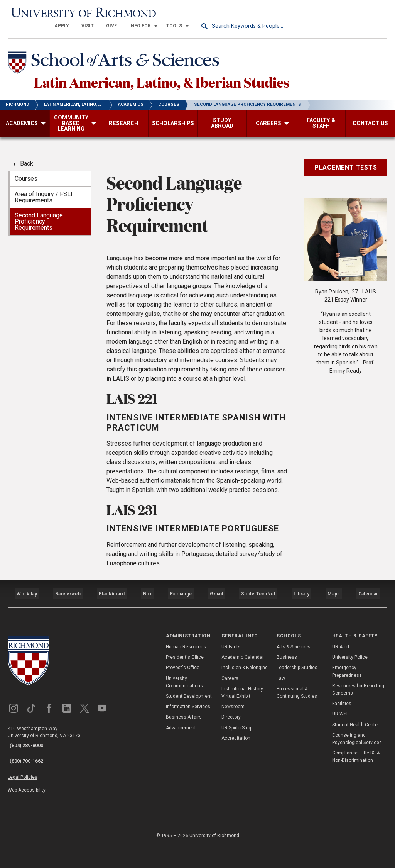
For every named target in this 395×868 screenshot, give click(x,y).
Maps (333, 635)
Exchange (181, 635)
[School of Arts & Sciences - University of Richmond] (125, 51)
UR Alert (341, 684)
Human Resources (186, 684)
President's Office (185, 695)
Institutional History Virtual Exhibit (242, 730)
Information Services (188, 744)
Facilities (342, 741)
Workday (27, 635)
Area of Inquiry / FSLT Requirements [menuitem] (44, 191)
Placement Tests (346, 161)
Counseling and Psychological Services (357, 776)
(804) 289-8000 (24, 783)
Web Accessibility (27, 816)
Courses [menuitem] (26, 172)
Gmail (217, 635)
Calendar (368, 635)
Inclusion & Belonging (245, 705)
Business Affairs (184, 754)
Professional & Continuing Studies (297, 730)
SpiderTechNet (258, 635)
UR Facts (231, 684)
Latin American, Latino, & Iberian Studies (200, 73)
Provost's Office (183, 705)
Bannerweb (68, 635)
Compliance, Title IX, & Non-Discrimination (356, 794)
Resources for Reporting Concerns (358, 726)
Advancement (181, 765)
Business (287, 695)
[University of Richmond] (55, 12)
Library (300, 635)
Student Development (189, 734)
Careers (230, 715)
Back (27, 157)
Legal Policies (23, 807)
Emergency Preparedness (347, 709)
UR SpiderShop (237, 765)
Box (147, 635)
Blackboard (111, 635)
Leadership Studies (297, 705)
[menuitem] (157, 12)
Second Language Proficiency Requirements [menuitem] (39, 215)
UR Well (340, 751)
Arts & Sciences (294, 684)
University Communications (184, 719)
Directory (231, 754)
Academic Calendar (243, 695)
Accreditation (236, 775)
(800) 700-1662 (24, 793)
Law (281, 715)
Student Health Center (356, 762)
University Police (350, 695)
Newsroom (233, 744)
